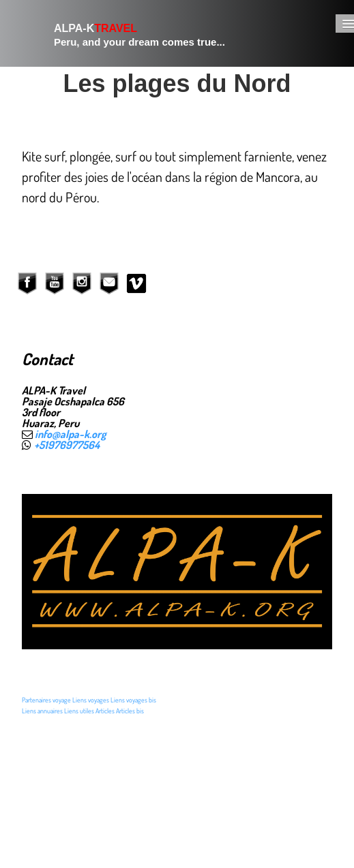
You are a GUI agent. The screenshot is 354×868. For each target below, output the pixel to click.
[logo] (123, 33)
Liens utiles (79, 711)
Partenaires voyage (46, 700)
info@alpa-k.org (71, 434)
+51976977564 (67, 445)
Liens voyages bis (133, 700)
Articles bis (130, 711)
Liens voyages (91, 700)
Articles (105, 711)
